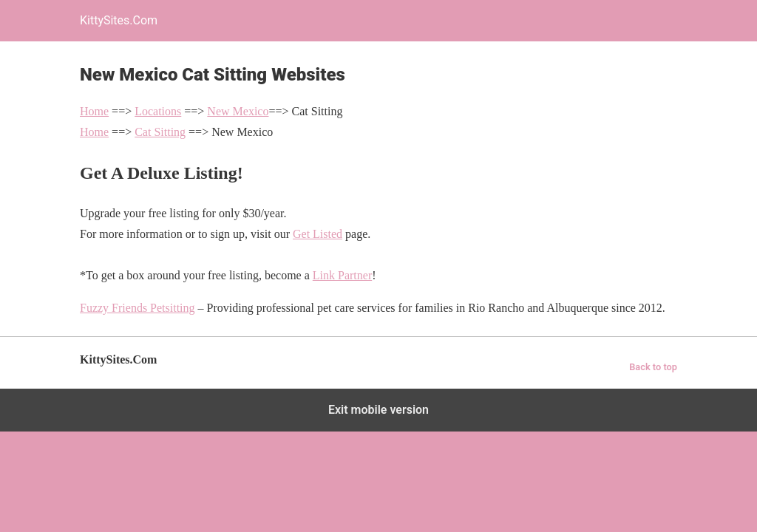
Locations (158, 111)
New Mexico (238, 111)
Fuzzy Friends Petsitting (138, 308)
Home (94, 111)
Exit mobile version (378, 410)
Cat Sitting (160, 132)
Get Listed (318, 234)
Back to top (653, 367)
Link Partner (342, 275)
